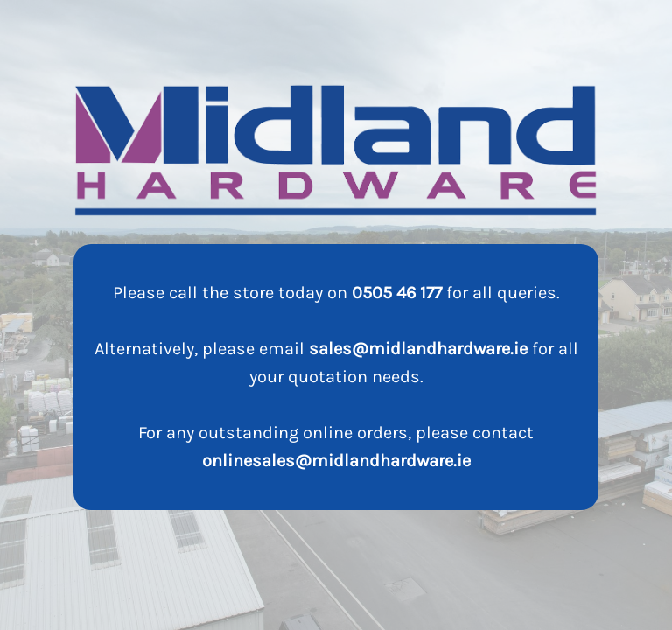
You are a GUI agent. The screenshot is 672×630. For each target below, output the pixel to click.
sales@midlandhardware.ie (418, 349)
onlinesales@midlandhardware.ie (336, 461)
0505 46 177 (397, 293)
